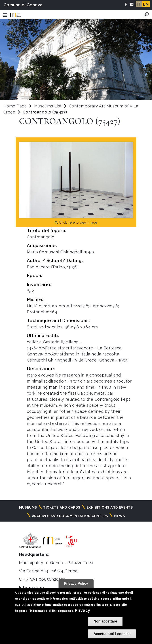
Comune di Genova (23, 5)
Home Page (15, 106)
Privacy (82, 610)
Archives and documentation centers (70, 516)
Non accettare (105, 621)
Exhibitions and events (110, 507)
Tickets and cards (62, 507)
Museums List (48, 106)
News (120, 516)
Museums (28, 507)
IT (139, 4)
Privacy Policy (76, 583)
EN (146, 4)
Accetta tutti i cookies (112, 634)
